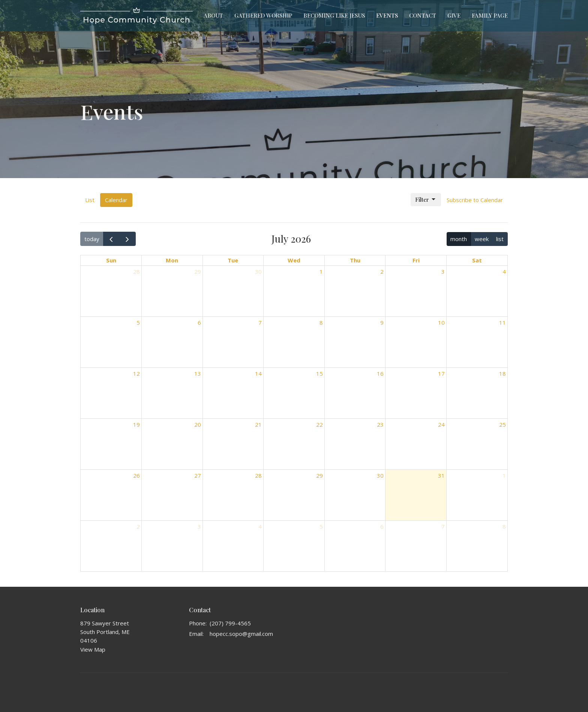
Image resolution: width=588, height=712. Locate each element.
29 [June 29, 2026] (198, 271)
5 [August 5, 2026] (321, 526)
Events (387, 15)
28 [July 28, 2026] (258, 475)
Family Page (490, 15)
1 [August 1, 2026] (504, 475)
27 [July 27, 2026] (198, 475)
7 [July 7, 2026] (260, 322)
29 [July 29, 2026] (319, 475)
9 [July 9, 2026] (382, 322)
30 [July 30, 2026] (380, 475)
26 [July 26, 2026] (136, 475)
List (90, 200)
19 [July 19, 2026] (136, 424)
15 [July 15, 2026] (319, 373)
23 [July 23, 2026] (380, 424)
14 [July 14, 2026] (258, 373)
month (459, 239)
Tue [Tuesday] (233, 260)
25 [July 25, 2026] (502, 424)
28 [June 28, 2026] (136, 271)
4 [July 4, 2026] (504, 271)
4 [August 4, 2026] (260, 526)
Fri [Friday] (416, 260)
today (92, 239)
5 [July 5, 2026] (138, 322)
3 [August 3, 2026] (199, 526)
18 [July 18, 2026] (502, 373)
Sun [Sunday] (111, 260)
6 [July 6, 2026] (199, 322)
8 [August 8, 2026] (504, 526)
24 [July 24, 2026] (441, 424)
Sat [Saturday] (477, 260)
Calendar (116, 200)
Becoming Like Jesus (334, 15)
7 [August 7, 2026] (443, 526)
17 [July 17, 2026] (441, 373)
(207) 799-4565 (230, 623)
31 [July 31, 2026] (441, 475)
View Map (93, 649)
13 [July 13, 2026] (198, 373)
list (500, 239)
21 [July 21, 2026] (258, 424)
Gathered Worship (263, 15)
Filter (426, 200)
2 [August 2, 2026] (138, 526)
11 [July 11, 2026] (502, 322)
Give (454, 15)
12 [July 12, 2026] (136, 373)
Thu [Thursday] (355, 260)
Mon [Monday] (172, 260)
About (213, 15)
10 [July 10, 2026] (441, 322)
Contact (423, 15)
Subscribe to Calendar (475, 200)
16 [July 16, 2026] (380, 373)
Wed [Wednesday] (294, 260)
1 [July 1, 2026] (321, 271)
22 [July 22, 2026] (319, 424)
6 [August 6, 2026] (382, 526)
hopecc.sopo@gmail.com (241, 634)
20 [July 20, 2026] (198, 424)
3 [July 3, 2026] (443, 271)
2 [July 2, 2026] (382, 271)
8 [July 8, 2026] (321, 322)
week (482, 239)
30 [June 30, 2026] (258, 271)
